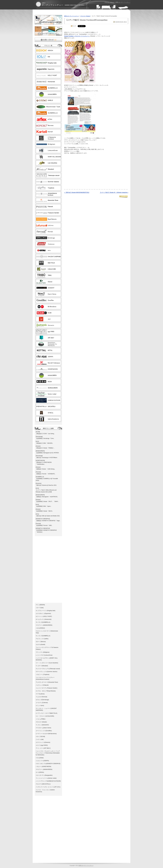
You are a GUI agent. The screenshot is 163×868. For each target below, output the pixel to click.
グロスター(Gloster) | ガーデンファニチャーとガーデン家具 (60, 4)
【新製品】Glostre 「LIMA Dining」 (46, 469)
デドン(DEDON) (40, 605)
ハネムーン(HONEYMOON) (43, 767)
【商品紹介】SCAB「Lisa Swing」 (45, 434)
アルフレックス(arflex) (42, 639)
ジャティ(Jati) (40, 739)
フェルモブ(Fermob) (41, 697)
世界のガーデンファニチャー (72, 16)
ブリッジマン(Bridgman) (43, 652)
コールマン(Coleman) (42, 703)
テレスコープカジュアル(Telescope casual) (48, 669)
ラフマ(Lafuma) (40, 694)
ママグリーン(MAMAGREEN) (44, 625)
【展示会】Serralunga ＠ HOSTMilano (46, 458)
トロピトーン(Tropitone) (43, 674)
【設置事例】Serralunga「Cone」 (45, 438)
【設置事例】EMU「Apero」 (44, 506)
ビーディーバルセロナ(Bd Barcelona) (46, 734)
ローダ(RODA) (40, 772)
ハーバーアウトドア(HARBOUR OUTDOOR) (48, 781)
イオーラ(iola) (40, 608)
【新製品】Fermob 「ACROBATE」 (46, 474)
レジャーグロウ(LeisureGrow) (44, 655)
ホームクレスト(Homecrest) (44, 619)
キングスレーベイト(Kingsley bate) (46, 611)
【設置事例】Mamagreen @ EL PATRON (47, 453)
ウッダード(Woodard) (42, 666)
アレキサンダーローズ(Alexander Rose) (47, 682)
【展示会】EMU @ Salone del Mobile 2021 (48, 516)
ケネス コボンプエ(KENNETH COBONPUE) (48, 764)
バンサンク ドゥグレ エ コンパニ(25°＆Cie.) (48, 787)
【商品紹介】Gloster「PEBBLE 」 (45, 448)
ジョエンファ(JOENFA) (42, 761)
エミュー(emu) (40, 706)
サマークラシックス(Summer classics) (47, 672)
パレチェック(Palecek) (42, 685)
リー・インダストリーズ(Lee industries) (47, 663)
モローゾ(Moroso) (41, 642)
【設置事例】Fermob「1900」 (44, 525)
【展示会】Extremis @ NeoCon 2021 (46, 485)
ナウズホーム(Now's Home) (43, 728)
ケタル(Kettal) (40, 758)
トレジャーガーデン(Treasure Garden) (47, 688)
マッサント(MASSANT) (42, 725)
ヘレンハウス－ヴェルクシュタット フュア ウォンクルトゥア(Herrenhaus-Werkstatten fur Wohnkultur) (48, 753)
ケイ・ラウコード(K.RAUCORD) (45, 716)
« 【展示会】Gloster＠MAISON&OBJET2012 (77, 192)
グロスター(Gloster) (41, 722)
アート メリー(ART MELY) (43, 748)
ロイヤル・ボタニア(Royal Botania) (46, 691)
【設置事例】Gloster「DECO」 (45, 511)
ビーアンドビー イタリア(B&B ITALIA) (46, 713)
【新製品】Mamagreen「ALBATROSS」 (47, 497)
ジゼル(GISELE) (40, 628)
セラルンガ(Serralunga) (42, 700)
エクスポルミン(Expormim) (43, 614)
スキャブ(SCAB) (40, 737)
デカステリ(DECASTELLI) (43, 784)
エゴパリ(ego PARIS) (42, 745)
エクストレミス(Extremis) (43, 742)
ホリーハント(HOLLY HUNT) (44, 616)
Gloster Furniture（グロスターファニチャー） (77, 36)
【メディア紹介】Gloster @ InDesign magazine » (114, 192)
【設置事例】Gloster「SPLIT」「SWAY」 (48, 502)
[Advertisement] (59, 13)
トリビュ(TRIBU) (41, 719)
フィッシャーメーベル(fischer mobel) (46, 778)
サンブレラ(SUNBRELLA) (43, 622)
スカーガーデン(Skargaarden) (44, 775)
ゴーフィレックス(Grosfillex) (44, 731)
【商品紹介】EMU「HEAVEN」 (45, 443)
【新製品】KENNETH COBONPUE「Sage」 (48, 521)
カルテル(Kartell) (40, 645)
